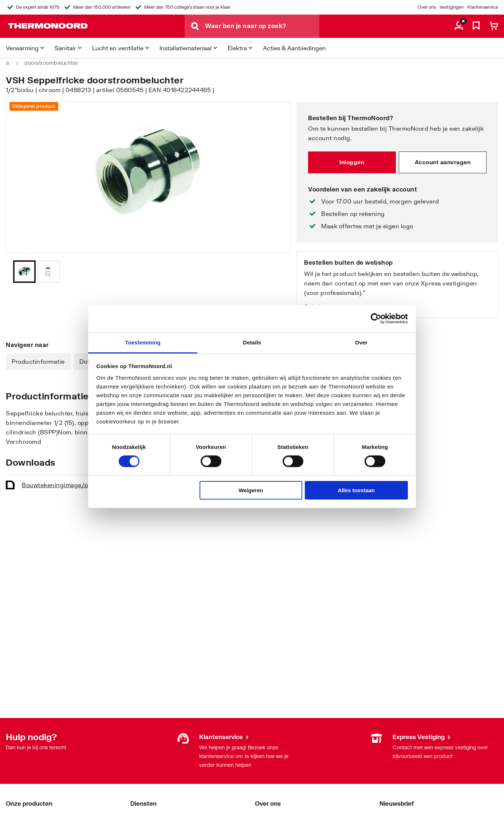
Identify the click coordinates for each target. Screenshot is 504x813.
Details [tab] (252, 342)
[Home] (8, 63)
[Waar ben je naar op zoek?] (262, 26)
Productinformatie (38, 361)
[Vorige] (276, 272)
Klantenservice (483, 7)
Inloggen (352, 162)
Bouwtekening (68, 485)
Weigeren (251, 490)
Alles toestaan (357, 490)
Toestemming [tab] (143, 342)
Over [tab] (361, 342)
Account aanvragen (443, 162)
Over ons (427, 7)
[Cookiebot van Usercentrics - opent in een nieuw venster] (376, 319)
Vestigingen (452, 7)
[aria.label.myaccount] (459, 26)
